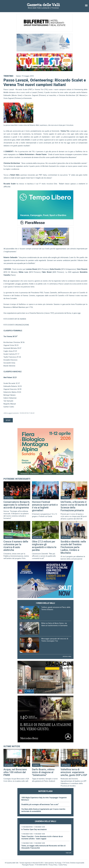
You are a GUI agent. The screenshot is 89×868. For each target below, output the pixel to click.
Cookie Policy (63, 865)
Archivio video (67, 656)
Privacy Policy (53, 865)
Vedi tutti (69, 853)
